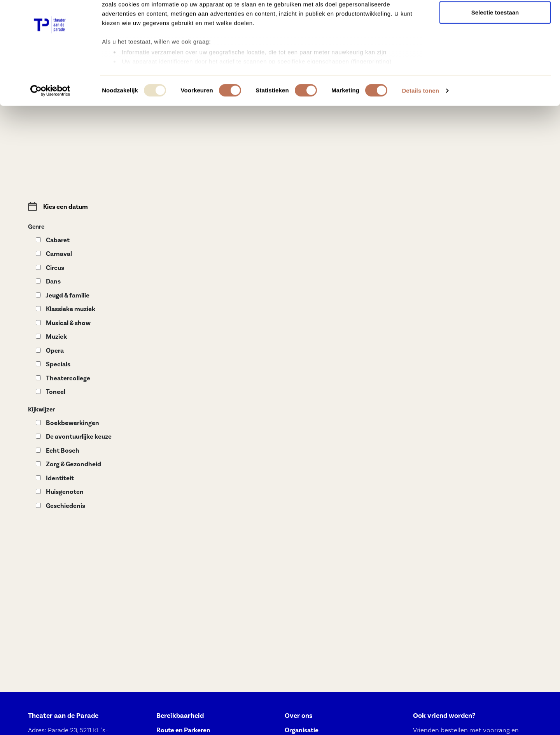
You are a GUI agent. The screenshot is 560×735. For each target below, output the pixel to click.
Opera (50, 351)
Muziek (51, 337)
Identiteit (55, 478)
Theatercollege (63, 378)
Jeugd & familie (63, 295)
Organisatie (302, 730)
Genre (36, 227)
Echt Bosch (58, 451)
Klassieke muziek (66, 309)
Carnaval (54, 254)
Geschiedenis (60, 506)
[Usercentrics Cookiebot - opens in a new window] (50, 124)
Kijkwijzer (41, 409)
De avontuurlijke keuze (74, 437)
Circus (50, 268)
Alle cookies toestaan (495, 20)
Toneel (51, 392)
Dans (48, 281)
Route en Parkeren (183, 730)
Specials (53, 364)
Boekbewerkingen (67, 423)
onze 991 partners (147, 28)
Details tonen (420, 124)
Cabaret (53, 240)
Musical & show (63, 323)
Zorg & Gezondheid (68, 464)
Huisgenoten (60, 492)
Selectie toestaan (495, 46)
